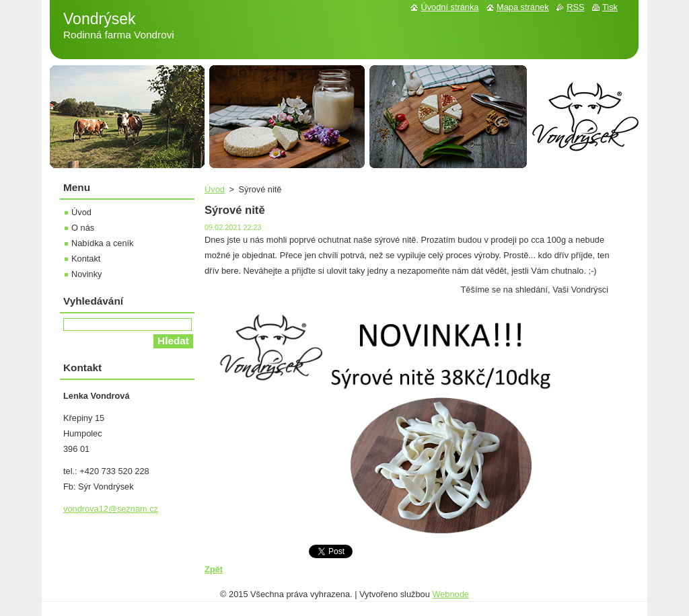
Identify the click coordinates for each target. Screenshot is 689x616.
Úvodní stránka (449, 7)
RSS (575, 7)
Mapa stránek (523, 7)
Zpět (214, 569)
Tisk (610, 7)
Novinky (87, 274)
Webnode (450, 594)
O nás (83, 228)
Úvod (215, 189)
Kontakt (86, 259)
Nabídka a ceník (102, 243)
